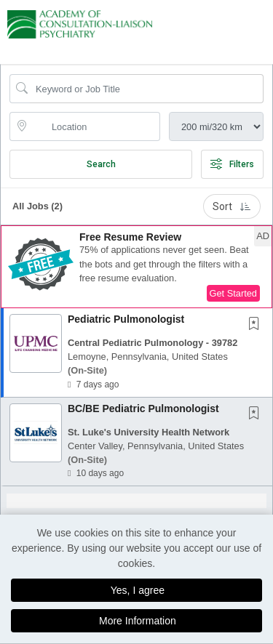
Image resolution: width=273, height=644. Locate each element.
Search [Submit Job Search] (101, 164)
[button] (268, 28)
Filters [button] (232, 164)
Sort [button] (232, 206)
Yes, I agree (138, 590)
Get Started (233, 293)
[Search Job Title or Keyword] (147, 89)
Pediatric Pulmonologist (126, 319)
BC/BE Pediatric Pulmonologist (143, 408)
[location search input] (95, 126)
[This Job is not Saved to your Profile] (257, 325)
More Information (138, 621)
